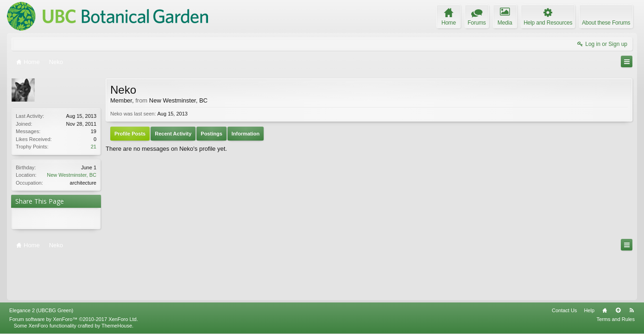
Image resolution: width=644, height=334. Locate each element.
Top (618, 267)
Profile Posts (130, 134)
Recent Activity (173, 134)
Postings (211, 134)
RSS (631, 267)
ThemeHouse (117, 283)
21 (94, 147)
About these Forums (606, 23)
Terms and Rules (616, 276)
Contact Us (564, 267)
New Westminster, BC (72, 175)
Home (605, 267)
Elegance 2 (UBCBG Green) (41, 267)
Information (246, 134)
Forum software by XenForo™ (74, 276)
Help (589, 267)
